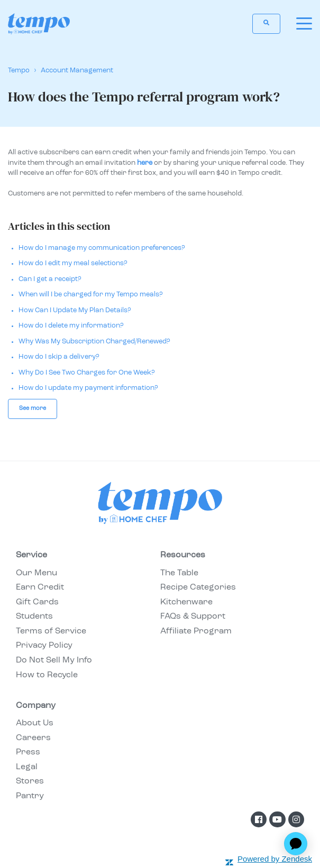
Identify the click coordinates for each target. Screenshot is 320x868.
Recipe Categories (198, 587)
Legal (27, 767)
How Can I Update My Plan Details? (75, 310)
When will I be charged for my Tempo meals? (91, 295)
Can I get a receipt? (50, 279)
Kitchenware (186, 602)
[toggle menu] (304, 24)
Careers (33, 738)
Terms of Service (51, 631)
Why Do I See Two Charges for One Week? (87, 373)
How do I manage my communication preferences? (102, 248)
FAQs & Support (193, 617)
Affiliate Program (196, 631)
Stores (30, 781)
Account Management (77, 71)
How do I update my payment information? (88, 388)
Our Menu (36, 573)
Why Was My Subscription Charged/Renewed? (94, 342)
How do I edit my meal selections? (73, 263)
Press (28, 752)
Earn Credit (40, 587)
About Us (35, 723)
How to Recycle (47, 675)
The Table (179, 573)
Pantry (30, 796)
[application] (296, 844)
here (145, 163)
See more (33, 409)
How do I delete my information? (71, 326)
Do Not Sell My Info (54, 660)
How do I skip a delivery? (59, 357)
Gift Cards (37, 602)
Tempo (19, 71)
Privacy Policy (44, 646)
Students (34, 617)
